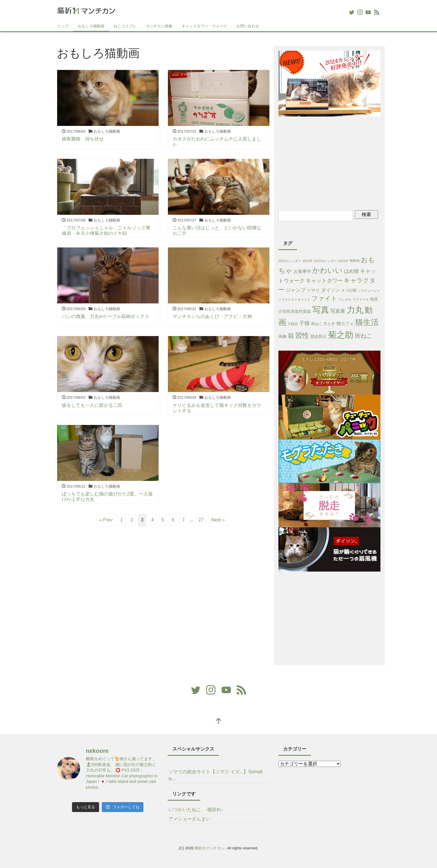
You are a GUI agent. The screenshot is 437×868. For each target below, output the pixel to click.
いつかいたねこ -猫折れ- (196, 810)
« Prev (106, 520)
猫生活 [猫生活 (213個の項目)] (367, 322)
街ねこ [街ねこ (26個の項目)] (364, 336)
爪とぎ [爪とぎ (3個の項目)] (329, 324)
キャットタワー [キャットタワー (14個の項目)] (324, 281)
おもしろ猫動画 (91, 26)
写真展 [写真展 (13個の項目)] (338, 311)
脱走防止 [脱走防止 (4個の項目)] (319, 336)
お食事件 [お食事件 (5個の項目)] (302, 271)
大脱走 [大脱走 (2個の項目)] (293, 324)
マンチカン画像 (159, 26)
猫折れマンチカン (210, 848)
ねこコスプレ (125, 26)
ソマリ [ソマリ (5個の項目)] (313, 290)
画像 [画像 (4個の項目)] (282, 336)
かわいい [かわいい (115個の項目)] (327, 270)
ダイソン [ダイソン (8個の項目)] (331, 290)
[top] (219, 722)
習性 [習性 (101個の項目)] (302, 335)
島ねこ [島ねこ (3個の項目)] (317, 324)
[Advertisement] (329, 162)
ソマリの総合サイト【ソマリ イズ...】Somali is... (216, 775)
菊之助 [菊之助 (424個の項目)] (341, 335)
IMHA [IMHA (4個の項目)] (355, 261)
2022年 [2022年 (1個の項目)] (308, 261)
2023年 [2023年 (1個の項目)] (343, 261)
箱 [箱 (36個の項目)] (291, 336)
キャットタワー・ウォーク (204, 26)
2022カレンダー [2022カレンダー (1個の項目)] (290, 261)
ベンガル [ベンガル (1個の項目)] (345, 299)
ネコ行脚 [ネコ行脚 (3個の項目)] (349, 290)
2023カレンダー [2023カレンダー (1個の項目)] (325, 261)
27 (201, 520)
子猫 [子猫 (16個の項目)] (304, 323)
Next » (218, 520)
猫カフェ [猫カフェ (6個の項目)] (345, 323)
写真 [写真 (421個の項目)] (321, 310)
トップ (63, 26)
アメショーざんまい (189, 819)
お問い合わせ (248, 26)
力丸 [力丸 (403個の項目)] (355, 310)
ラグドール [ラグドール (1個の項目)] (361, 299)
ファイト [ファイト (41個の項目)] (324, 298)
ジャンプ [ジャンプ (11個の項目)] (296, 290)
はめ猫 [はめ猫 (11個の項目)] (351, 271)
